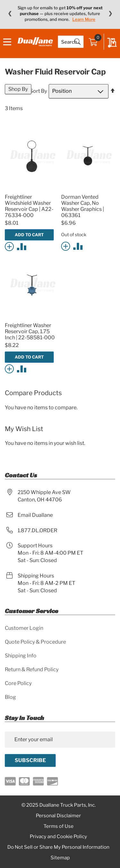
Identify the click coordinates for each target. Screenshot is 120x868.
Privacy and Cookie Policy (58, 837)
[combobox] (71, 42)
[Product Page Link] (32, 189)
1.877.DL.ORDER (37, 530)
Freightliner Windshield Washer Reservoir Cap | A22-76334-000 (29, 206)
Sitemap (60, 858)
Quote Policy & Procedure (35, 642)
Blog (10, 697)
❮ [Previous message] (10, 13)
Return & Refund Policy (32, 669)
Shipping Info (21, 656)
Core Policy (18, 683)
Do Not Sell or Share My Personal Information (58, 847)
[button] (10, 246)
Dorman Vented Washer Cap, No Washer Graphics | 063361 (83, 206)
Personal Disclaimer (58, 816)
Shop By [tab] (18, 89)
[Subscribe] (30, 760)
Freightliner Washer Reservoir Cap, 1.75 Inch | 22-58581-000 (30, 331)
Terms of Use (59, 826)
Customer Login (24, 628)
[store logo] (35, 42)
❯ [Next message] (110, 13)
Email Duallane (35, 515)
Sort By (38, 91)
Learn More (84, 19)
